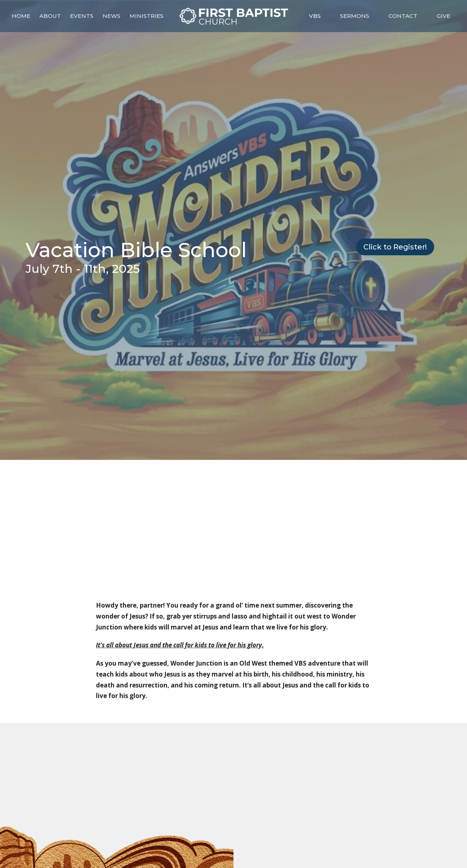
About (50, 16)
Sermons (355, 16)
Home (21, 16)
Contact (403, 16)
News (111, 16)
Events (82, 16)
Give (443, 16)
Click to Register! (395, 247)
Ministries (146, 16)
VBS (315, 16)
